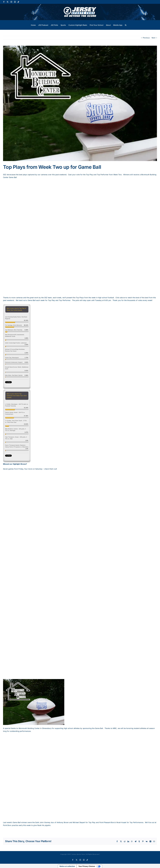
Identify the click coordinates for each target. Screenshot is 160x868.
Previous (146, 38)
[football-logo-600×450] (80, 103)
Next (153, 38)
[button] (126, 25)
